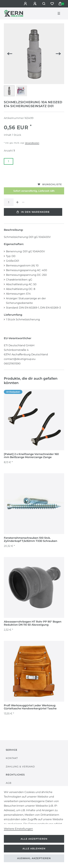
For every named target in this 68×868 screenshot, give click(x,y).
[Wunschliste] (52, 4)
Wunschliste (50, 184)
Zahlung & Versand (20, 767)
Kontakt (12, 758)
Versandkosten (32, 143)
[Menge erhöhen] (17, 202)
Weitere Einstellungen (18, 829)
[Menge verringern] (23, 202)
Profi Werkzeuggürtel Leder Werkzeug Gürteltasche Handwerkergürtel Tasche (30, 707)
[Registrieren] (35, 4)
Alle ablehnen (34, 849)
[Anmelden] (26, 4)
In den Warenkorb (33, 212)
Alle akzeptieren (34, 839)
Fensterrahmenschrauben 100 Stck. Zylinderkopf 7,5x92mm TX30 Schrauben (31, 539)
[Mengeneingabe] (9, 202)
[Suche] (44, 4)
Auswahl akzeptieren (34, 858)
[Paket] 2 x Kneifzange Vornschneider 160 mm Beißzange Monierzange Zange (31, 456)
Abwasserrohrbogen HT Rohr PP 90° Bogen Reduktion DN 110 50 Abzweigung (33, 623)
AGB (9, 783)
